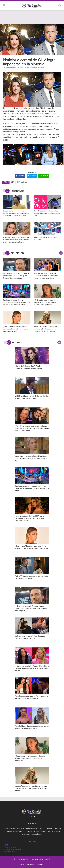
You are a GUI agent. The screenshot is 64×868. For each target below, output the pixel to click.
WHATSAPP (43, 176)
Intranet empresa (11, 847)
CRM (7, 845)
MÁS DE (6, 182)
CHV (13, 182)
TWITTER (32, 176)
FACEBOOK (20, 176)
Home (22, 864)
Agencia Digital (10, 851)
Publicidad (31, 864)
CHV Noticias (22, 182)
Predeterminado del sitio (14, 68)
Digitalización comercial (13, 849)
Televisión (41, 68)
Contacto (41, 864)
